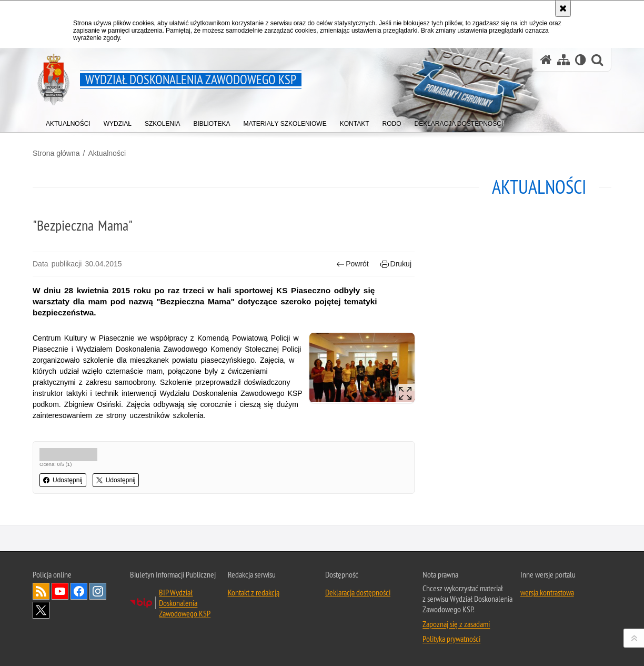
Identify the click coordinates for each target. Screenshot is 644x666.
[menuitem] (68, 121)
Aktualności (107, 153)
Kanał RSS (41, 591)
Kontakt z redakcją (254, 592)
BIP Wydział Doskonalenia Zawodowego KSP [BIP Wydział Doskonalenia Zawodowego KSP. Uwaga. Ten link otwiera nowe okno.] (185, 603)
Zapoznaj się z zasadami (456, 624)
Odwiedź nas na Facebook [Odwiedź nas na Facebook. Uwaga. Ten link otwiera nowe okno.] (79, 591)
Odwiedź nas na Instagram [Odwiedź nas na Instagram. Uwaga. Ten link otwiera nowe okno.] (98, 591)
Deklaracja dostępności (358, 592)
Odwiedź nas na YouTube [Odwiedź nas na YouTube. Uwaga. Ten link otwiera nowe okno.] (60, 591)
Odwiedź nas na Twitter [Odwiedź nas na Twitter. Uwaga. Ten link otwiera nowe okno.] (41, 610)
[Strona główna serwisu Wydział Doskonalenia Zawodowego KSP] (546, 60)
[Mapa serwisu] (563, 60)
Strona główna (56, 153)
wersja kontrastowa (547, 592)
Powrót (353, 264)
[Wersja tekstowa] (581, 60)
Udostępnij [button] (63, 480)
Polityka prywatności (451, 639)
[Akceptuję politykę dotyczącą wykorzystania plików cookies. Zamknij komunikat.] (563, 8)
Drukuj (396, 264)
